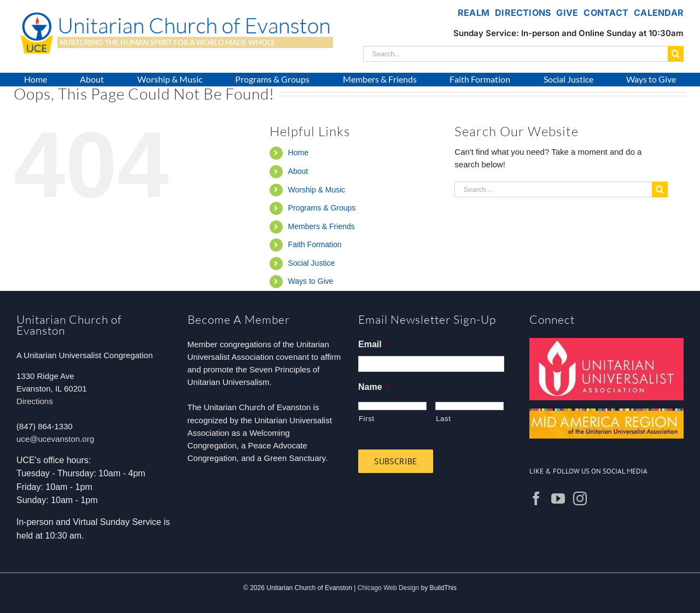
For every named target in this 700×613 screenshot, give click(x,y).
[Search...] (515, 54)
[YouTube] (558, 498)
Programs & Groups (322, 208)
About (298, 171)
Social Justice (312, 263)
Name (374, 387)
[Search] (676, 54)
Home (298, 153)
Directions (35, 401)
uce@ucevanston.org (55, 439)
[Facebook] (536, 498)
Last (443, 419)
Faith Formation (315, 244)
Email (374, 344)
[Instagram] (580, 498)
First (367, 419)
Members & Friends (322, 226)
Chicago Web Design (389, 588)
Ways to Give (311, 281)
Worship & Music (317, 190)
